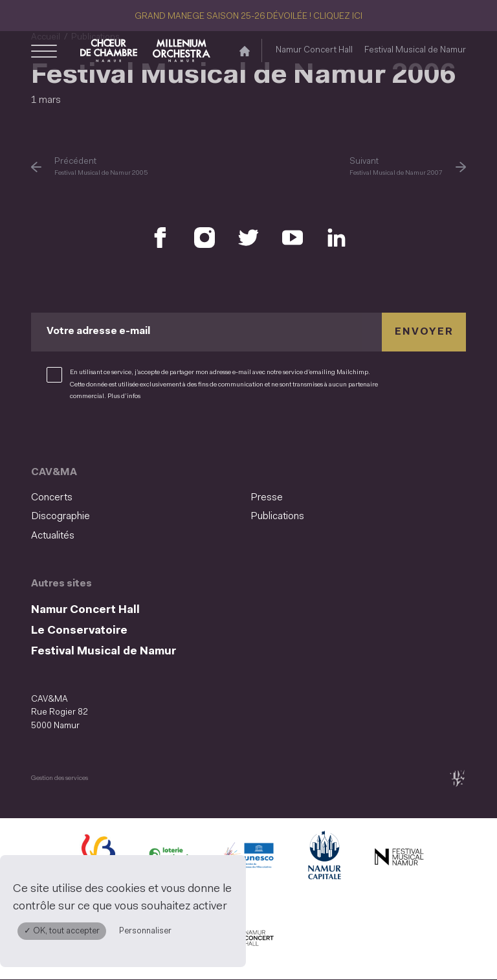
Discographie (61, 517)
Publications (277, 517)
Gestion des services (60, 778)
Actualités (53, 536)
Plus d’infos (124, 396)
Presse (267, 498)
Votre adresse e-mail (98, 332)
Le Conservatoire (79, 631)
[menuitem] (137, 498)
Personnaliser (145, 931)
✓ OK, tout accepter (62, 931)
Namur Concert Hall (314, 50)
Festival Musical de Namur (415, 50)
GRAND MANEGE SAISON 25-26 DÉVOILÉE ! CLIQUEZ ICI (248, 17)
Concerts (52, 498)
